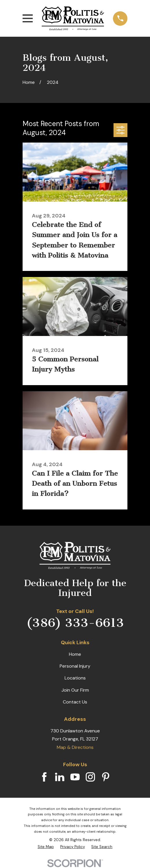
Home (75, 654)
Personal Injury (75, 666)
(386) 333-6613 (75, 623)
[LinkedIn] (60, 777)
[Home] (73, 18)
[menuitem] (46, 847)
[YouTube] (75, 777)
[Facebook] (44, 777)
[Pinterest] (106, 777)
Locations (75, 678)
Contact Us (75, 702)
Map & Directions (75, 747)
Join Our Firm (75, 690)
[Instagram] (90, 777)
